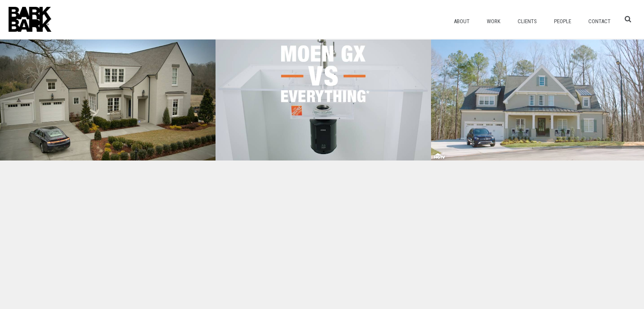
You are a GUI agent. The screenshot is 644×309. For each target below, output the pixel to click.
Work (494, 21)
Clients (527, 21)
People (563, 21)
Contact (599, 21)
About (462, 21)
